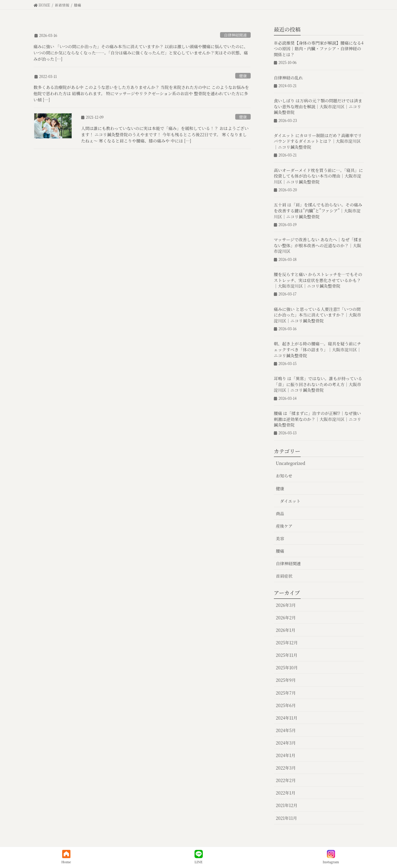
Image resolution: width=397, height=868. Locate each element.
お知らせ (284, 476)
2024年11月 (287, 718)
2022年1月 (286, 793)
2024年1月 (286, 755)
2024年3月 (286, 743)
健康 (243, 76)
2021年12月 (287, 805)
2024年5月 (286, 730)
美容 (280, 538)
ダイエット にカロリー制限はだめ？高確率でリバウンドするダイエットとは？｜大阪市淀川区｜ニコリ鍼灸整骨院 (318, 141)
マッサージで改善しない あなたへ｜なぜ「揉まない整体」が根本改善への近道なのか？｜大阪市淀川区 (318, 245)
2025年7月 (286, 693)
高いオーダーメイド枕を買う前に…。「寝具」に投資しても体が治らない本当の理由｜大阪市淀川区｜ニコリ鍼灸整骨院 (318, 176)
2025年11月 (287, 655)
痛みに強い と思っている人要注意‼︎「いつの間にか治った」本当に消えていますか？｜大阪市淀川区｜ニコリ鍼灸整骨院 (318, 315)
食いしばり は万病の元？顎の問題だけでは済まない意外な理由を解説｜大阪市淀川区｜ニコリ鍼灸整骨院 (318, 106)
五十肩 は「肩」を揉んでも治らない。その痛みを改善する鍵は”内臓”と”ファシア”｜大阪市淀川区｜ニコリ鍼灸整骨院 (318, 210)
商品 (280, 513)
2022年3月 (286, 768)
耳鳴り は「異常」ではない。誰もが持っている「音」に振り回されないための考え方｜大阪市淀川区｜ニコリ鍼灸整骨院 (318, 384)
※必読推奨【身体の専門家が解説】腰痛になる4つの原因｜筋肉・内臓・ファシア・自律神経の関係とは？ (319, 49)
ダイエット (290, 501)
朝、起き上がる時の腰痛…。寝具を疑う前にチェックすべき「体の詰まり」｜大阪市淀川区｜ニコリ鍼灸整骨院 (318, 349)
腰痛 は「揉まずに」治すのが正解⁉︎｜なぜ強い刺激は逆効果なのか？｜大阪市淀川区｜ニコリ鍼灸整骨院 (318, 419)
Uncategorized (291, 463)
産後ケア (284, 526)
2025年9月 (286, 680)
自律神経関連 (235, 35)
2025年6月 (286, 705)
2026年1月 (286, 630)
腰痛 (280, 551)
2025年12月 (287, 643)
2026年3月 (286, 605)
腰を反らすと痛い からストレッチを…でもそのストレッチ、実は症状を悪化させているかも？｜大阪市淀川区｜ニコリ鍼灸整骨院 (318, 280)
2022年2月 (286, 780)
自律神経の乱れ (288, 78)
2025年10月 (287, 668)
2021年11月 (287, 818)
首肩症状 (284, 576)
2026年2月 (286, 618)
